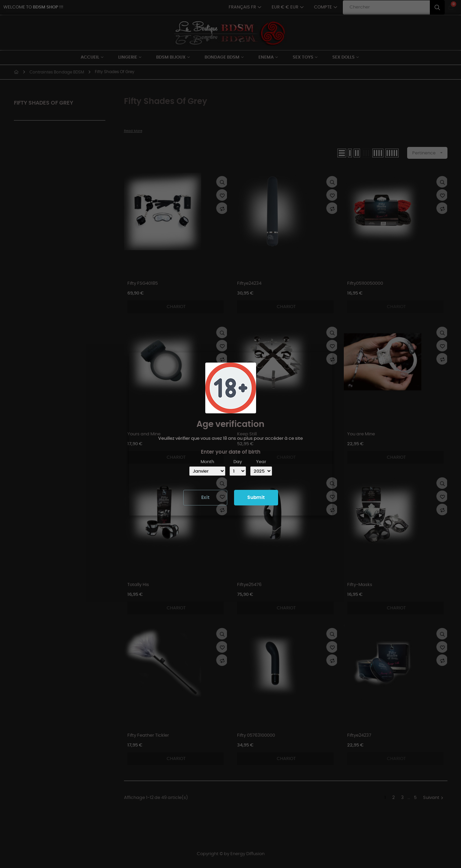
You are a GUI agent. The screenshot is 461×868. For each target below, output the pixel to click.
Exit (205, 498)
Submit (256, 498)
